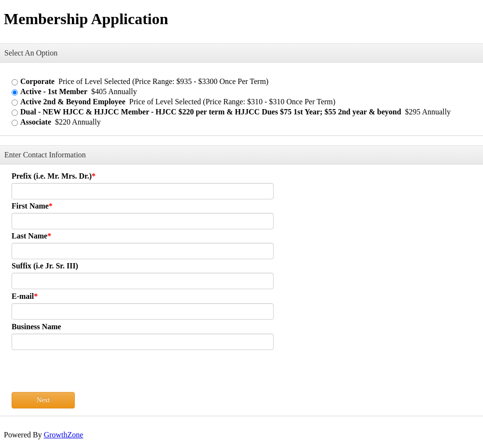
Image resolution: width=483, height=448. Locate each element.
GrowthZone (64, 435)
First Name (30, 206)
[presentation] (85, 373)
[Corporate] (15, 82)
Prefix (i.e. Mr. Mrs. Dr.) (52, 176)
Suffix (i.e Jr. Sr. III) (45, 266)
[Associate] (15, 123)
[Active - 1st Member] (15, 92)
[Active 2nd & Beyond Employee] (15, 103)
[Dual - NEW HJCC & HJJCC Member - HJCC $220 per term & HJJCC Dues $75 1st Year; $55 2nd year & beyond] (15, 113)
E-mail (23, 296)
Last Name (29, 236)
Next (43, 400)
